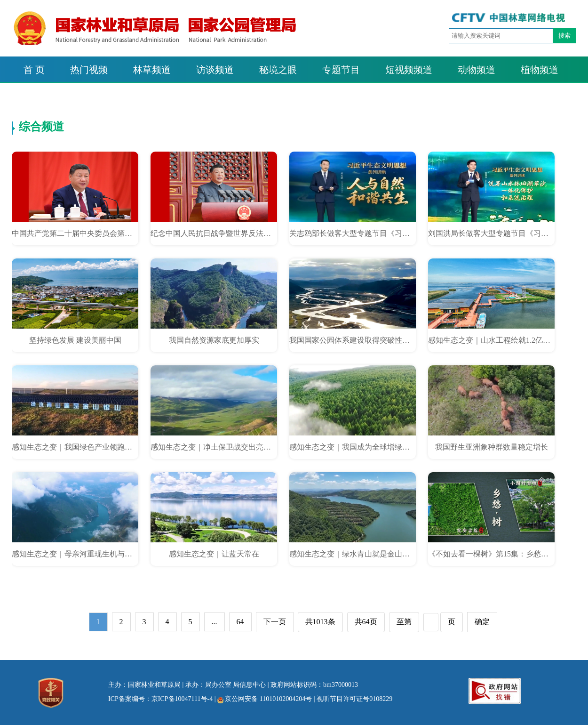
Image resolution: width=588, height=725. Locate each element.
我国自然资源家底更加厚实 (214, 340)
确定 (482, 622)
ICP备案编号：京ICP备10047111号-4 (160, 699)
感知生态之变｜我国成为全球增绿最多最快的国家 (353, 447)
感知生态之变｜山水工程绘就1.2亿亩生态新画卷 (491, 340)
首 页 (34, 70)
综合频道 (41, 127)
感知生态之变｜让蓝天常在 (214, 554)
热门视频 (89, 70)
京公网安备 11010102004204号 (265, 699)
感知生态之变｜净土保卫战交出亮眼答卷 (214, 447)
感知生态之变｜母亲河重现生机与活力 (75, 554)
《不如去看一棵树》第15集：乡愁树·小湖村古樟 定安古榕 (491, 554)
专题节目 (341, 70)
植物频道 (540, 70)
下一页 (275, 622)
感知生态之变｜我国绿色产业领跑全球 (75, 447)
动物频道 (477, 70)
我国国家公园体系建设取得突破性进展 (353, 340)
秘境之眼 (278, 70)
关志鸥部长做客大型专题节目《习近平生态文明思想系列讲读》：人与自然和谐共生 (353, 233)
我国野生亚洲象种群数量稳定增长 (492, 447)
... (215, 622)
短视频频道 (409, 70)
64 (240, 622)
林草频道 (152, 70)
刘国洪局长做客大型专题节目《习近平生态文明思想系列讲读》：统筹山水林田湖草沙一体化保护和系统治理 (491, 233)
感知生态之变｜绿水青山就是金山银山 (353, 554)
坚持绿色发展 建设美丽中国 (75, 340)
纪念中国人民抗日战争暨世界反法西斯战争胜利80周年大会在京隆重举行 (214, 233)
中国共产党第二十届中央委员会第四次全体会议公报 (75, 233)
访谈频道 (215, 70)
